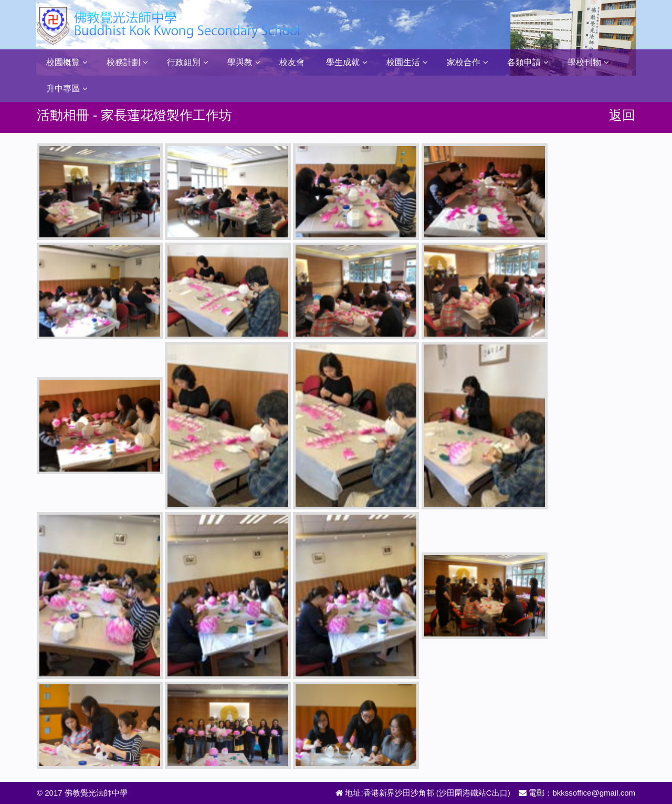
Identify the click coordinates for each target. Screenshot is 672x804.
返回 (622, 115)
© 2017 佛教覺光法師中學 (82, 793)
